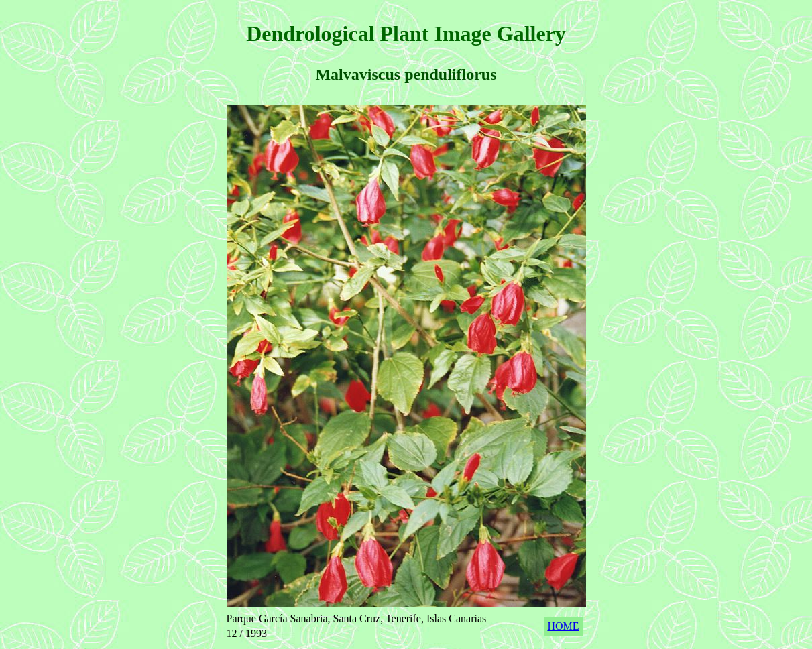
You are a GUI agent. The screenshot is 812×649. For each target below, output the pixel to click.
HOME (563, 626)
